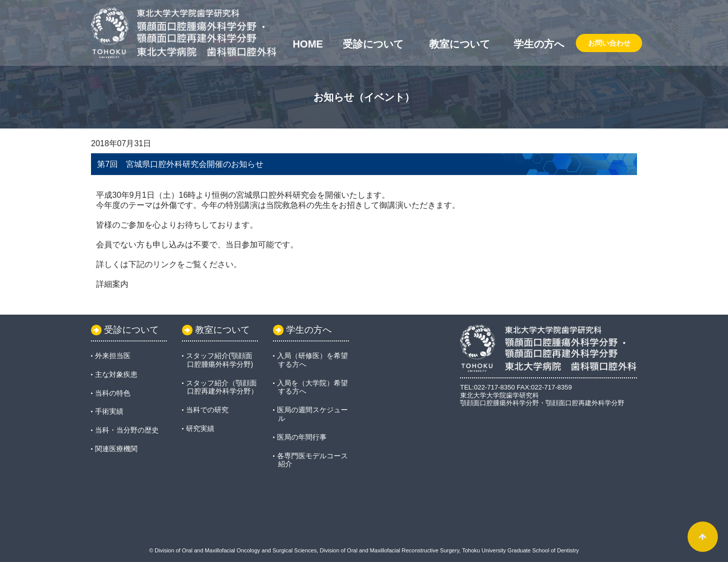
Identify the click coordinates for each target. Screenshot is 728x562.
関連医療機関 (116, 449)
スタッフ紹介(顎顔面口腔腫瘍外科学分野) (220, 360)
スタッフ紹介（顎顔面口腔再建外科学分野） (222, 387)
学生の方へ (539, 44)
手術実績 (109, 411)
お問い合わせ (609, 43)
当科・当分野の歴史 (127, 430)
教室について (460, 44)
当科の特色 (113, 393)
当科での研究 (207, 410)
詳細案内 (112, 284)
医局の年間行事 (302, 437)
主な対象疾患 (116, 374)
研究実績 (200, 428)
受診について (373, 44)
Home (308, 44)
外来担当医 (113, 356)
